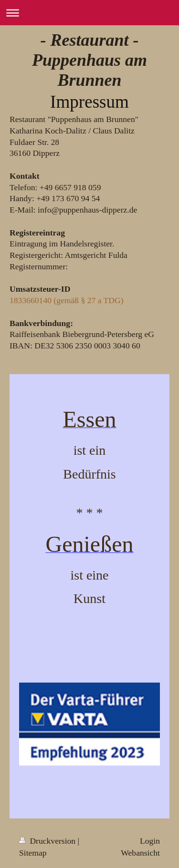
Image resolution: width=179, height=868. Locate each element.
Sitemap (33, 853)
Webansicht (140, 853)
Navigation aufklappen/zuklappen (89, 13)
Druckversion (48, 841)
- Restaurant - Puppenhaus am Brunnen (89, 60)
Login (150, 841)
